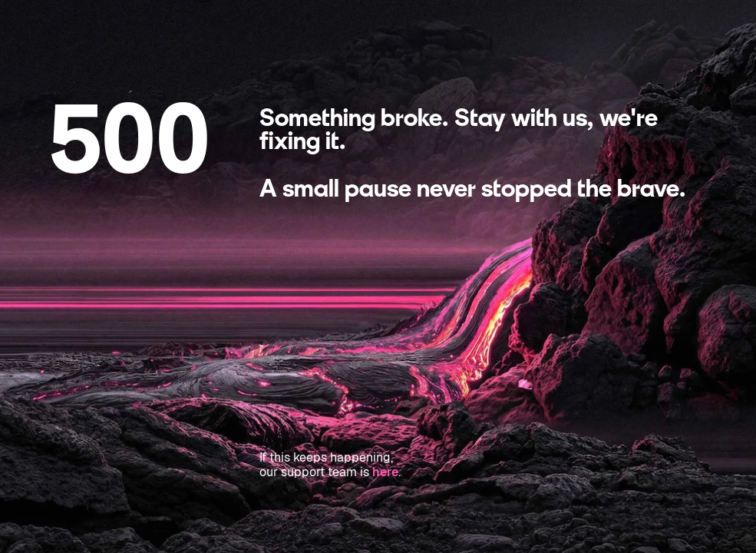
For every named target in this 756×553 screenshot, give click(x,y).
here (385, 472)
